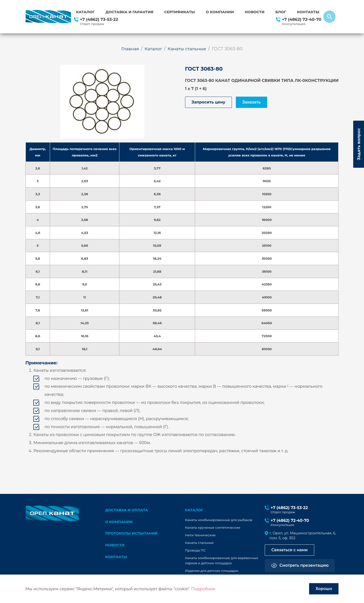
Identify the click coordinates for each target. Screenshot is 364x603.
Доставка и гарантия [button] (129, 12)
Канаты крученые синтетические (213, 528)
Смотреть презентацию (305, 566)
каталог (194, 510)
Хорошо (323, 589)
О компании (220, 12)
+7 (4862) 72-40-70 (302, 19)
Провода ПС (196, 551)
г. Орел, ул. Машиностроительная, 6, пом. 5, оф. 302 (303, 536)
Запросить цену (209, 103)
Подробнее (203, 589)
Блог (281, 12)
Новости (255, 12)
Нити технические (201, 535)
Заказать (254, 103)
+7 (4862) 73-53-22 (99, 19)
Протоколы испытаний (132, 534)
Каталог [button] (85, 12)
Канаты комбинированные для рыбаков (219, 520)
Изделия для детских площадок (212, 571)
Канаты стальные (200, 543)
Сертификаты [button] (180, 12)
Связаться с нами (290, 551)
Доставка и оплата (127, 510)
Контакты (308, 12)
